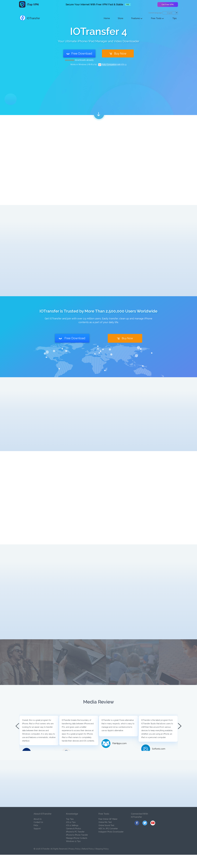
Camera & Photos (74, 829)
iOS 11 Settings (72, 825)
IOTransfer (30, 18)
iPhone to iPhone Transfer (77, 835)
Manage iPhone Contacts (77, 838)
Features (137, 18)
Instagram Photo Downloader (111, 832)
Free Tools (157, 18)
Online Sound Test (106, 825)
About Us (38, 819)
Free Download (79, 53)
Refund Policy (88, 849)
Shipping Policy (102, 849)
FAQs (36, 825)
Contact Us (38, 822)
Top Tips (70, 819)
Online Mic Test (105, 822)
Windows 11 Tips (73, 841)
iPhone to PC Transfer (75, 832)
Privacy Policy (75, 849)
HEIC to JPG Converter (108, 829)
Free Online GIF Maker (108, 819)
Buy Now (118, 53)
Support (37, 829)
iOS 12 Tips (71, 822)
